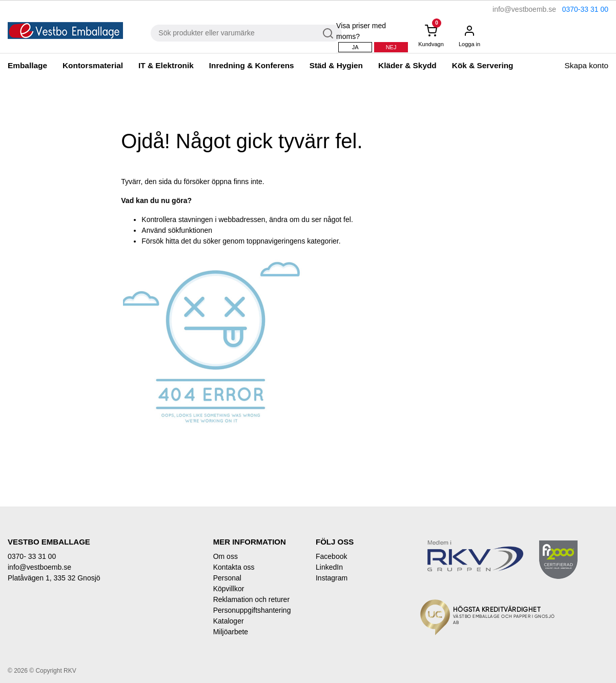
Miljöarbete (231, 632)
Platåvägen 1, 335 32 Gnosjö (54, 578)
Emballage (27, 65)
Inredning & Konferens (252, 65)
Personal (227, 578)
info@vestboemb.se (524, 9)
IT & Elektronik (166, 65)
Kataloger (229, 621)
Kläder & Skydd (407, 65)
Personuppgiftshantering (252, 610)
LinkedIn (329, 567)
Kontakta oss (234, 567)
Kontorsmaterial (93, 65)
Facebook (331, 556)
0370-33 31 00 (585, 9)
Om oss (225, 556)
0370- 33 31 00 (32, 556)
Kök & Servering (483, 65)
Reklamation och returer (251, 599)
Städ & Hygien (336, 65)
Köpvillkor (229, 589)
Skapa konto (586, 65)
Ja (355, 47)
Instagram (332, 578)
